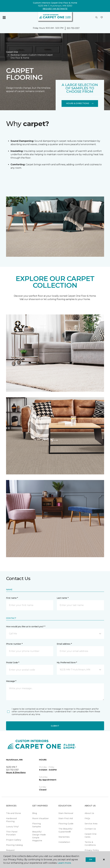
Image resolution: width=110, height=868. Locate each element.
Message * (11, 681)
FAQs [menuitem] (87, 818)
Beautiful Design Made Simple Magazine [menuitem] (39, 836)
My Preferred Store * (67, 663)
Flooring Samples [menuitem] (37, 825)
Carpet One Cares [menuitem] (91, 835)
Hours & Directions (80, 103)
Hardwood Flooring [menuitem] (11, 820)
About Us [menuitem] (89, 813)
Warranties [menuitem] (64, 837)
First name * (12, 598)
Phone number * (14, 644)
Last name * (63, 598)
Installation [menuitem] (64, 842)
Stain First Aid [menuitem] (66, 818)
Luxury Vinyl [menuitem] (12, 827)
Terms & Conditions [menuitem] (90, 844)
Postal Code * (13, 663)
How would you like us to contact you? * (26, 627)
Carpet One (12, 52)
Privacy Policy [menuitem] (92, 850)
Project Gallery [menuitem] (14, 840)
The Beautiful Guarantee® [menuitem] (65, 830)
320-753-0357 (73, 28)
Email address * (64, 644)
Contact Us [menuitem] (90, 829)
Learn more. (64, 863)
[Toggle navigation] (4, 18)
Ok (90, 859)
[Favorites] (102, 18)
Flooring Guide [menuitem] (66, 824)
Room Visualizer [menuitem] (40, 818)
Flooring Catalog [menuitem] (14, 845)
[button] (96, 18)
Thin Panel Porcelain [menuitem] (12, 833)
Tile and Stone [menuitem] (13, 813)
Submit (55, 726)
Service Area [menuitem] (91, 824)
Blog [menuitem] (35, 813)
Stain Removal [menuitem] (66, 813)
